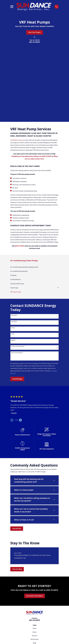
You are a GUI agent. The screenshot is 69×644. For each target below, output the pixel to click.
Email (13, 265)
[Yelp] (37, 635)
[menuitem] (34, 198)
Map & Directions (35, 597)
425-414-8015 (34, 42)
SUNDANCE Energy (16, 71)
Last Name (14, 252)
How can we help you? (17, 283)
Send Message (17, 310)
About (35, 563)
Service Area (34, 570)
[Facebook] (32, 635)
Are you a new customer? (18, 277)
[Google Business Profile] (28, 635)
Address (13, 271)
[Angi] (41, 635)
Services (35, 566)
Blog (34, 574)
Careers (34, 577)
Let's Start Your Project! (34, 527)
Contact (34, 581)
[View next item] (20, 351)
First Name (14, 246)
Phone (13, 258)
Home (34, 559)
